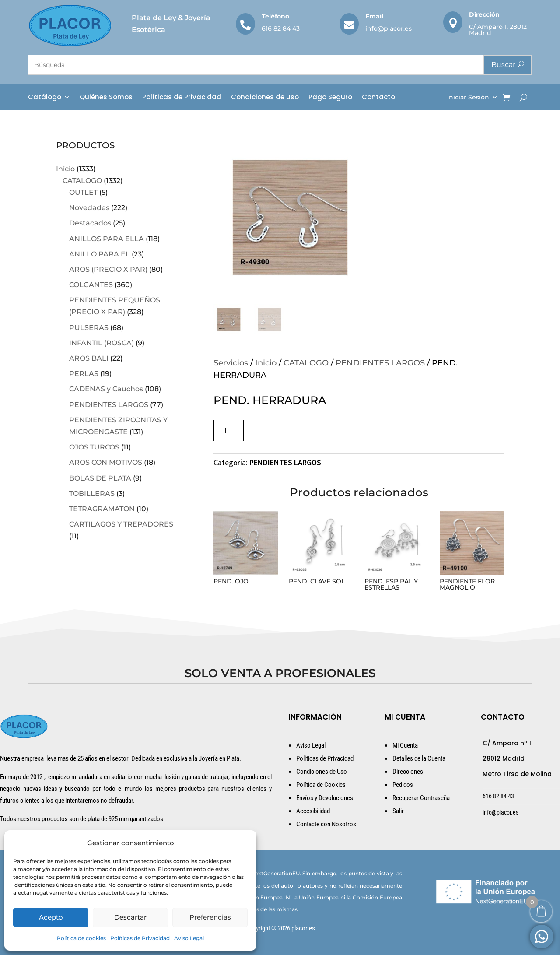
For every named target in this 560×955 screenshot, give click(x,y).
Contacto (378, 98)
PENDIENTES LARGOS (109, 405)
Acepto (51, 917)
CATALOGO (82, 181)
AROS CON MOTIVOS (106, 462)
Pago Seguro (330, 98)
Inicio (65, 169)
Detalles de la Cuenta (419, 758)
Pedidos (403, 785)
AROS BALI (89, 358)
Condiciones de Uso (322, 772)
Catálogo (45, 98)
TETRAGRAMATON (102, 509)
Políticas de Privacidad (140, 938)
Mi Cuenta (405, 745)
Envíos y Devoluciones (325, 798)
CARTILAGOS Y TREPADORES (121, 524)
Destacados (90, 223)
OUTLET (83, 192)
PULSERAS (89, 328)
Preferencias (210, 917)
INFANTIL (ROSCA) (101, 343)
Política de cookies (81, 938)
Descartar (130, 917)
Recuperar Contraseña (421, 798)
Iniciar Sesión (468, 98)
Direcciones (408, 772)
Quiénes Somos (106, 98)
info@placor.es (388, 28)
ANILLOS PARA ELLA (107, 239)
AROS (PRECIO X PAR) (108, 269)
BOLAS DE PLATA (100, 478)
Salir (398, 811)
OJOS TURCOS (94, 447)
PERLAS (84, 374)
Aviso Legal (189, 938)
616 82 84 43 (281, 28)
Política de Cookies (321, 785)
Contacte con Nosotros (326, 824)
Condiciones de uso (265, 98)
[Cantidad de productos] (229, 430)
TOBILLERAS (92, 493)
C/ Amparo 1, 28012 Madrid (498, 30)
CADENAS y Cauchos (106, 389)
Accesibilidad (313, 811)
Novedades (89, 208)
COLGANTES (91, 285)
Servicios (231, 363)
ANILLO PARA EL (100, 254)
